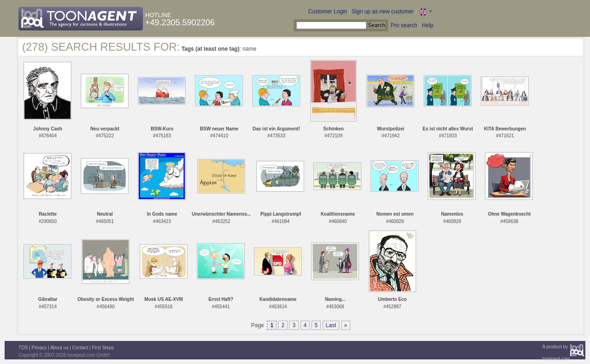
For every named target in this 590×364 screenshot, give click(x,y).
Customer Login (328, 12)
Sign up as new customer (383, 12)
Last (331, 325)
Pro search (404, 25)
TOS (23, 348)
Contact (80, 348)
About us (59, 348)
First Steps (103, 348)
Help (428, 25)
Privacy (39, 348)
